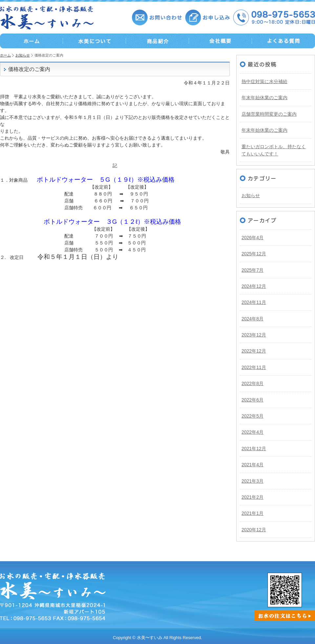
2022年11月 (254, 367)
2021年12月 (254, 448)
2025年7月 (252, 270)
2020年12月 (254, 530)
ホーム (5, 55)
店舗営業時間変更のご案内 (269, 114)
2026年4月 (252, 238)
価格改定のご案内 (29, 69)
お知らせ (23, 55)
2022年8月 (252, 383)
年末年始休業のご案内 (264, 98)
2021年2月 (252, 497)
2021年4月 (252, 465)
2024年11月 (254, 302)
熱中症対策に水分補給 (264, 81)
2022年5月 (252, 416)
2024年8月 (252, 319)
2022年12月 (254, 351)
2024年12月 (254, 286)
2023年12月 (254, 335)
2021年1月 (252, 513)
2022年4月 (252, 432)
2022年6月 (252, 400)
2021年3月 (252, 481)
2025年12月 (254, 254)
